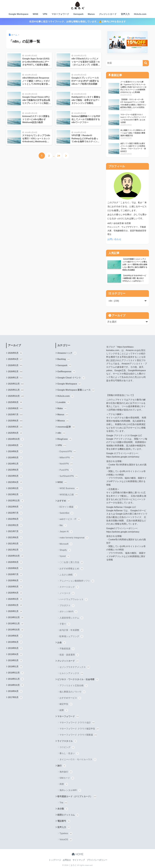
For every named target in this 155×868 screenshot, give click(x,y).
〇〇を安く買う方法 (71, 562)
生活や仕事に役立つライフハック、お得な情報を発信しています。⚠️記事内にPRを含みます (77, 22)
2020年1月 (15, 611)
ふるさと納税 (68, 575)
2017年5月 (15, 698)
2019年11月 (16, 624)
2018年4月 (15, 691)
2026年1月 (15, 378)
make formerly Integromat (74, 538)
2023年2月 (15, 495)
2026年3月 (15, 365)
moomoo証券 (66, 427)
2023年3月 (15, 488)
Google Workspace (18, 14)
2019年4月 (15, 655)
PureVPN (66, 470)
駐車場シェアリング (71, 636)
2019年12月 (16, 618)
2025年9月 (15, 402)
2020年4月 (15, 593)
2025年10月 (16, 396)
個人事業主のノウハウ (73, 692)
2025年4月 (15, 433)
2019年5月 (15, 648)
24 (59, 156)
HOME (77, 854)
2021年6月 (15, 538)
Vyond (65, 556)
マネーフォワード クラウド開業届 (78, 735)
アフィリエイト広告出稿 (74, 686)
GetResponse (66, 372)
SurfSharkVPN (69, 476)
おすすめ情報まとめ (71, 569)
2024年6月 (15, 452)
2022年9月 (15, 507)
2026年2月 (15, 372)
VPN (45, 14)
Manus (91, 14)
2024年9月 (15, 445)
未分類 (63, 809)
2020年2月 (15, 605)
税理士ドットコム (68, 815)
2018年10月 (16, 685)
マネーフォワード (60, 14)
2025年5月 (15, 427)
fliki (63, 525)
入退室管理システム (71, 618)
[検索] (146, 63)
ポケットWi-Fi (69, 612)
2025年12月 (16, 384)
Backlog (64, 359)
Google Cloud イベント (71, 378)
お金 (62, 643)
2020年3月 (15, 599)
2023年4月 (15, 482)
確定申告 (66, 704)
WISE (36, 14)
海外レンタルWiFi (70, 790)
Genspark (78, 14)
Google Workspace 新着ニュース (76, 390)
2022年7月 (15, 513)
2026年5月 (15, 353)
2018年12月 (16, 673)
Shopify (65, 550)
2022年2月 (15, 525)
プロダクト (67, 606)
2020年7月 (15, 575)
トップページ (55, 860)
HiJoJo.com (140, 14)
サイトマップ (79, 860)
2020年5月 (15, 587)
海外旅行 (66, 772)
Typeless (66, 834)
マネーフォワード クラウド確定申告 (79, 729)
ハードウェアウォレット (74, 599)
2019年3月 (15, 661)
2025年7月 (15, 415)
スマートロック (69, 587)
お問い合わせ (114, 239)
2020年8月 (15, 568)
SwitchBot (67, 513)
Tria (63, 803)
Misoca (63, 421)
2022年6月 (15, 519)
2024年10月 (16, 439)
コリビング (67, 747)
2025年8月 (15, 408)
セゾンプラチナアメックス (75, 667)
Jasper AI (66, 532)
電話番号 (64, 821)
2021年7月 (15, 532)
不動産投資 (67, 649)
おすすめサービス (70, 698)
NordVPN (66, 464)
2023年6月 (15, 470)
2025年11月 (16, 390)
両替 (64, 784)
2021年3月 (15, 544)
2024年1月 (15, 464)
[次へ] (66, 156)
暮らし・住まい (69, 753)
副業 (64, 710)
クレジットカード (108, 14)
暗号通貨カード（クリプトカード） (77, 797)
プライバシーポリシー (97, 860)
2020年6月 (15, 581)
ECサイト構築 (69, 507)
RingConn (65, 439)
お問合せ (67, 860)
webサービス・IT (70, 519)
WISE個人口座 (69, 495)
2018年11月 (16, 679)
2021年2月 (15, 550)
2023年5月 (15, 476)
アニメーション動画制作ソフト (77, 581)
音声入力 (125, 14)
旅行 (62, 766)
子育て (65, 624)
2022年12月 (16, 501)
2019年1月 (15, 667)
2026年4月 (15, 359)
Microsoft (66, 544)
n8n (61, 433)
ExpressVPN (68, 452)
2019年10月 (16, 630)
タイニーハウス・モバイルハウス (78, 760)
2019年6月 (15, 642)
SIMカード (67, 778)
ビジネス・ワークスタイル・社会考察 (78, 680)
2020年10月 (16, 556)
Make (62, 408)
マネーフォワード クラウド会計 (77, 723)
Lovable (64, 402)
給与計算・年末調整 (71, 630)
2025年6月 (15, 421)
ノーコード (67, 593)
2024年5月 (15, 458)
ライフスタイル (67, 741)
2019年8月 (15, 636)
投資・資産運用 (69, 655)
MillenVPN (67, 458)
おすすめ (64, 501)
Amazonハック (67, 353)
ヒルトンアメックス (71, 673)
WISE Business (69, 489)
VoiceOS (66, 840)
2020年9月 (15, 562)
